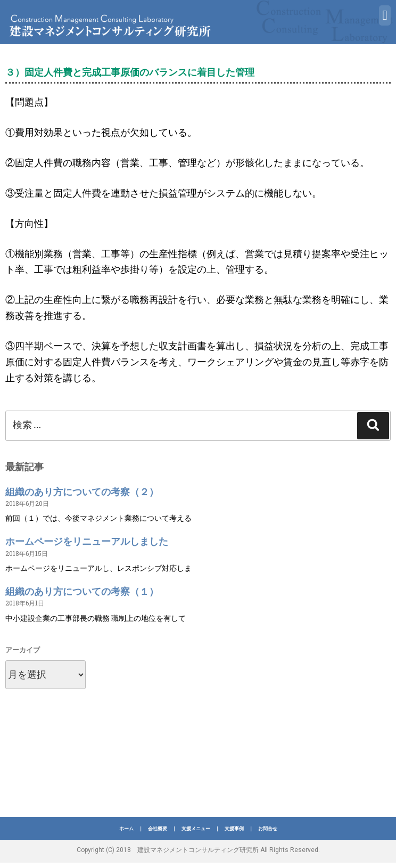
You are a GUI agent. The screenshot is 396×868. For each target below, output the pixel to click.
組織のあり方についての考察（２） (82, 492)
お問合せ (268, 829)
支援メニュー (196, 829)
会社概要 (158, 829)
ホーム (126, 829)
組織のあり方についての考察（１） (82, 591)
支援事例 (234, 829)
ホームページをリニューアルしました (87, 541)
